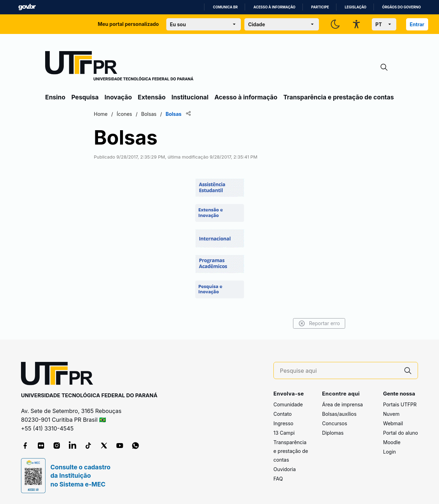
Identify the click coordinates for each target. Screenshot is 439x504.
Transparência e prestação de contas (339, 97)
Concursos (335, 423)
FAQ (278, 479)
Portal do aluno (400, 433)
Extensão (152, 97)
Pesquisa (85, 97)
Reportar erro (319, 323)
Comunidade (288, 404)
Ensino (55, 97)
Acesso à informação (274, 7)
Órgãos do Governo (402, 7)
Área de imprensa (342, 404)
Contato (283, 414)
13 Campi (284, 433)
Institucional (190, 97)
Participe (320, 7)
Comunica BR (225, 7)
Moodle (392, 442)
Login (389, 452)
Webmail (393, 423)
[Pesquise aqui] (339, 371)
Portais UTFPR (400, 404)
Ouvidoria (285, 469)
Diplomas (333, 433)
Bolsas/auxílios (339, 414)
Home (101, 114)
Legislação (356, 7)
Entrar (417, 24)
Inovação (118, 97)
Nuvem (391, 414)
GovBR (27, 7)
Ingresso (283, 423)
